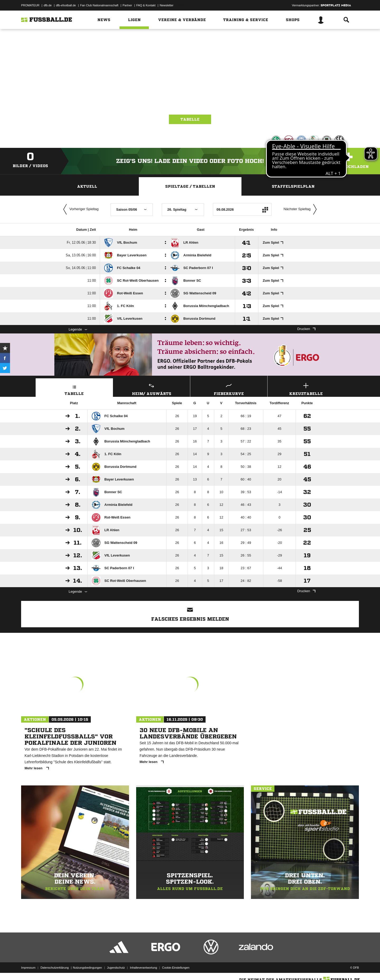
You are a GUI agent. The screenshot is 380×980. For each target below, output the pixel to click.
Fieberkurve (229, 388)
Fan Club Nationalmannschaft (99, 5)
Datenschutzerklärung (54, 968)
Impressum (28, 968)
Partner (127, 5)
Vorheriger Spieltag (80, 209)
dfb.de (48, 5)
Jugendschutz (116, 968)
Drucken (306, 329)
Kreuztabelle (306, 388)
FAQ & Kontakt (146, 5)
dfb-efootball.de (66, 5)
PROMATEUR (30, 5)
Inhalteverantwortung (143, 968)
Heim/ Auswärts (152, 388)
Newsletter (167, 5)
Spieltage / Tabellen (190, 186)
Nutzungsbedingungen (87, 968)
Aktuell (87, 186)
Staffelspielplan (293, 186)
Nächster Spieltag (301, 209)
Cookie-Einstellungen (176, 968)
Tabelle (190, 119)
